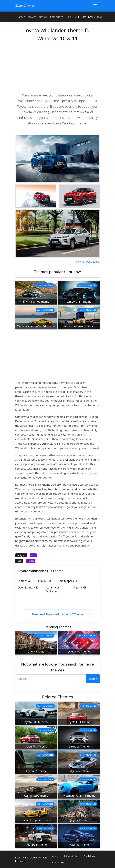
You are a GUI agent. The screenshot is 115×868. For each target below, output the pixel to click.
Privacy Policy (71, 856)
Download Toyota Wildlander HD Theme (57, 614)
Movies (32, 17)
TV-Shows (89, 17)
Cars (68, 17)
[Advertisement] (58, 67)
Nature (43, 17)
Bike (100, 17)
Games (21, 17)
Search (93, 679)
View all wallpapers (87, 262)
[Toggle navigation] (95, 6)
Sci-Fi (77, 17)
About (55, 856)
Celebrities (57, 17)
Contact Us (58, 862)
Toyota (31, 561)
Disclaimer (89, 856)
